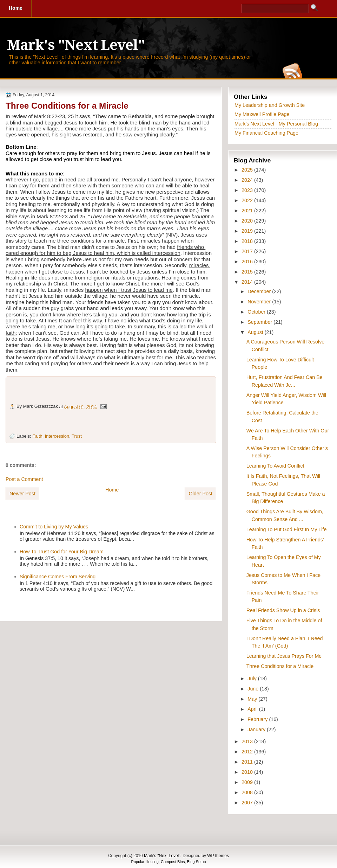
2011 (248, 762)
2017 (248, 251)
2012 (248, 752)
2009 (248, 782)
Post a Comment (24, 479)
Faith (37, 436)
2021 (248, 211)
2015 (248, 272)
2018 (248, 241)
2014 (248, 282)
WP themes (218, 856)
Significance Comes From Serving (58, 577)
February (258, 719)
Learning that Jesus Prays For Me (284, 656)
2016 (248, 262)
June (254, 689)
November (260, 302)
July (253, 679)
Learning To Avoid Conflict (275, 466)
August (256, 332)
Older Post (200, 494)
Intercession (57, 436)
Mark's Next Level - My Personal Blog (276, 124)
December (260, 291)
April (253, 709)
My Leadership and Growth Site (270, 105)
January (257, 729)
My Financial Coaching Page (266, 133)
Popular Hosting (145, 862)
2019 (248, 231)
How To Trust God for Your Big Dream (62, 552)
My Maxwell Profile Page (262, 114)
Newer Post (22, 494)
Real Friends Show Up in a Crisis (283, 610)
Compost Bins (173, 862)
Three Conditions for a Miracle (67, 106)
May (253, 699)
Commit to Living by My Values (54, 527)
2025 (248, 170)
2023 (248, 190)
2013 (248, 741)
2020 (248, 221)
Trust (77, 436)
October (257, 312)
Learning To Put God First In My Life (287, 529)
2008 (248, 792)
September (260, 322)
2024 (248, 180)
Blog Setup (197, 862)
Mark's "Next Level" (76, 45)
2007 (248, 803)
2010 (248, 772)
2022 (248, 200)
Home (112, 490)
